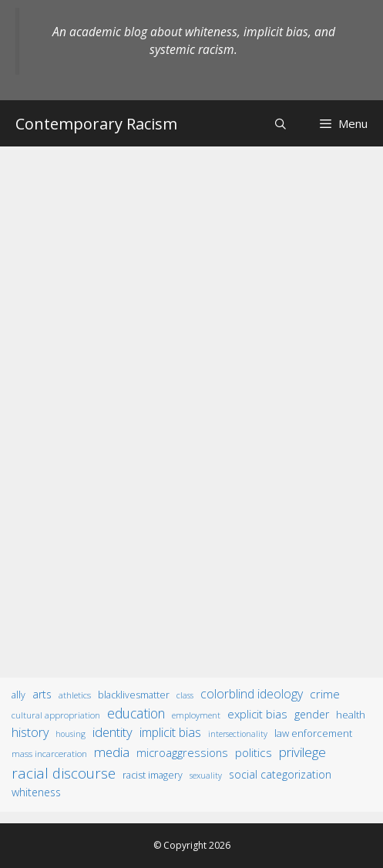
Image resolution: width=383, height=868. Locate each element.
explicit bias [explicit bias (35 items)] (257, 714)
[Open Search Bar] (281, 124)
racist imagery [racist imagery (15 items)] (153, 775)
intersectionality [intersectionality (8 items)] (238, 734)
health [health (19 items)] (351, 715)
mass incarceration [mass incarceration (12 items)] (49, 753)
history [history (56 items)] (30, 732)
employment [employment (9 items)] (196, 715)
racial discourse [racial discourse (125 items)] (64, 773)
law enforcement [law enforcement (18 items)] (313, 733)
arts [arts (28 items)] (42, 694)
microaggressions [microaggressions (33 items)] (182, 752)
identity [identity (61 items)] (113, 732)
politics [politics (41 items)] (254, 752)
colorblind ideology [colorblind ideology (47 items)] (252, 694)
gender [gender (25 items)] (312, 714)
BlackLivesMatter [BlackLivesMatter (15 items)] (134, 695)
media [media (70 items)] (112, 752)
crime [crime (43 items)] (325, 694)
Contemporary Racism (96, 124)
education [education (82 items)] (136, 713)
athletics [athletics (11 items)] (75, 695)
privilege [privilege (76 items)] (302, 752)
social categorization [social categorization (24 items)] (280, 774)
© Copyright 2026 (192, 845)
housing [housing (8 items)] (71, 734)
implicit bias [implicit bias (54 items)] (170, 732)
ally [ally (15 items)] (18, 695)
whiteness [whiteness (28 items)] (36, 792)
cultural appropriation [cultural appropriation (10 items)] (56, 715)
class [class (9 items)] (185, 695)
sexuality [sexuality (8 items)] (206, 775)
